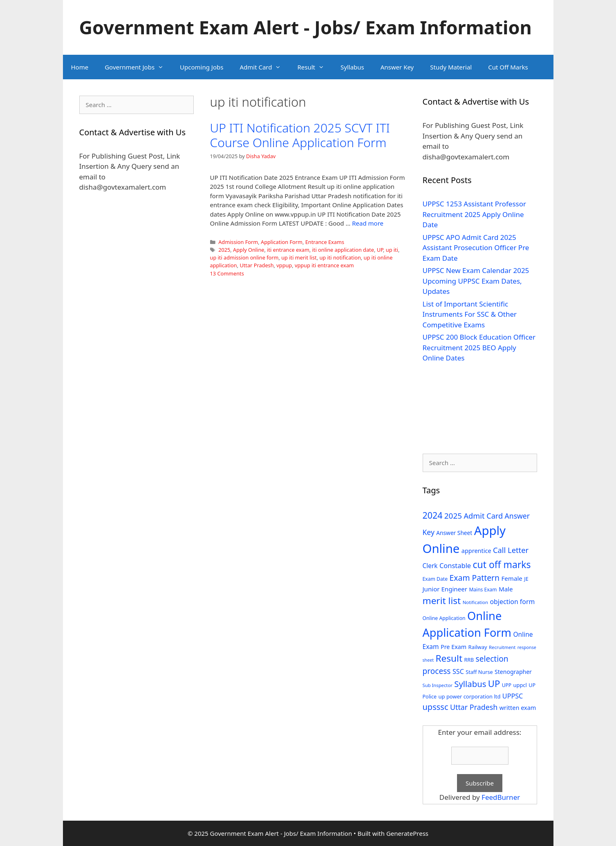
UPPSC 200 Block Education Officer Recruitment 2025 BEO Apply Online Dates (479, 347)
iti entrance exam (288, 250)
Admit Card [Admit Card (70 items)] (483, 516)
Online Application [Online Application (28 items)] (444, 618)
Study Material (451, 67)
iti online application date (343, 250)
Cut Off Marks (508, 67)
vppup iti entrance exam (324, 265)
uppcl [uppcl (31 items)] (520, 685)
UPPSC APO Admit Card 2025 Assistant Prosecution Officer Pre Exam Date (476, 248)
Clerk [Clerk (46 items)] (430, 566)
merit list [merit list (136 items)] (442, 601)
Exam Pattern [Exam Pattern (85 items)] (475, 578)
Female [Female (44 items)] (512, 578)
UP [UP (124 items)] (494, 684)
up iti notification (340, 257)
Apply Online (249, 250)
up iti (392, 250)
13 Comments (227, 273)
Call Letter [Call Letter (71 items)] (511, 550)
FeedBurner (501, 797)
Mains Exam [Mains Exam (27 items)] (483, 590)
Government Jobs (138, 67)
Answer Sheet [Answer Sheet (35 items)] (454, 533)
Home (80, 67)
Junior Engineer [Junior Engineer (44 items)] (445, 589)
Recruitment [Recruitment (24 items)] (502, 647)
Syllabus (352, 67)
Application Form (282, 242)
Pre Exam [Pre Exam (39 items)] (454, 647)
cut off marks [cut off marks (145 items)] (502, 565)
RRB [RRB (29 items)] (469, 660)
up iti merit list (299, 257)
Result (315, 67)
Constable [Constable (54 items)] (455, 565)
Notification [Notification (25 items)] (475, 602)
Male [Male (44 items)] (506, 589)
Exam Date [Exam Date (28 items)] (435, 579)
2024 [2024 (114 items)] (433, 515)
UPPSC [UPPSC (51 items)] (513, 696)
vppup (284, 265)
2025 (224, 250)
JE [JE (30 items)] (526, 579)
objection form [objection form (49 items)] (513, 602)
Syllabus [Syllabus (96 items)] (470, 684)
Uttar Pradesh (256, 265)
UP (380, 250)
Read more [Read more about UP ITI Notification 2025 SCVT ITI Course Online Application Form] (368, 223)
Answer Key (397, 67)
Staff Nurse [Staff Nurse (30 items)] (479, 672)
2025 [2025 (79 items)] (453, 516)
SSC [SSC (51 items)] (458, 671)
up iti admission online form (244, 257)
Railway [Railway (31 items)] (478, 647)
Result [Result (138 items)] (449, 658)
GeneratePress (407, 833)
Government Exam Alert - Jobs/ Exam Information (306, 27)
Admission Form (238, 242)
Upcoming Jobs (202, 67)
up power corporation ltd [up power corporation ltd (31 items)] (470, 696)
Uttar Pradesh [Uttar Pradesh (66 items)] (474, 707)
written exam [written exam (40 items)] (518, 708)
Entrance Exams (325, 242)
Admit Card (264, 67)
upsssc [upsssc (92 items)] (436, 707)
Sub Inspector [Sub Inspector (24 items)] (438, 685)
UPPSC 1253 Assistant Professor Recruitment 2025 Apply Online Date (475, 214)
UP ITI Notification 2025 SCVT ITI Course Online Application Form (300, 135)
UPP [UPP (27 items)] (507, 685)
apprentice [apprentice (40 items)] (476, 551)
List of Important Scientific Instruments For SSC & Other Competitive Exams (470, 314)
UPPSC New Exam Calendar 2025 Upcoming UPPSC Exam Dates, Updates (476, 281)
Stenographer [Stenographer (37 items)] (513, 672)
